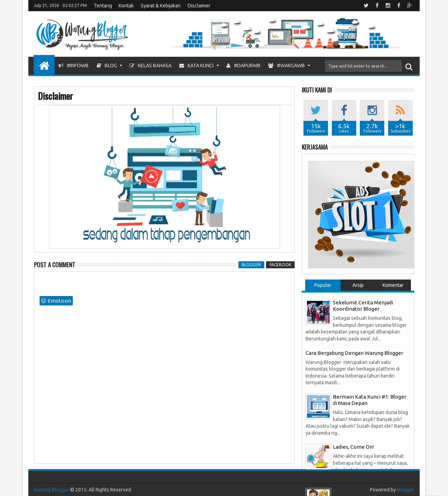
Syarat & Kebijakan (161, 6)
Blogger (406, 490)
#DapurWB (243, 66)
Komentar (393, 285)
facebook (280, 265)
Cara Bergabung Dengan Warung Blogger (354, 353)
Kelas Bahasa (150, 66)
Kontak (126, 6)
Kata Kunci (196, 66)
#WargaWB (286, 66)
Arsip (358, 285)
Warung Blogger (51, 490)
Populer (323, 285)
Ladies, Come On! (353, 447)
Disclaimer (199, 6)
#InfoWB (73, 66)
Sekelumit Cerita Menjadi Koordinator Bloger (363, 306)
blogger (251, 265)
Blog (107, 66)
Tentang (103, 6)
